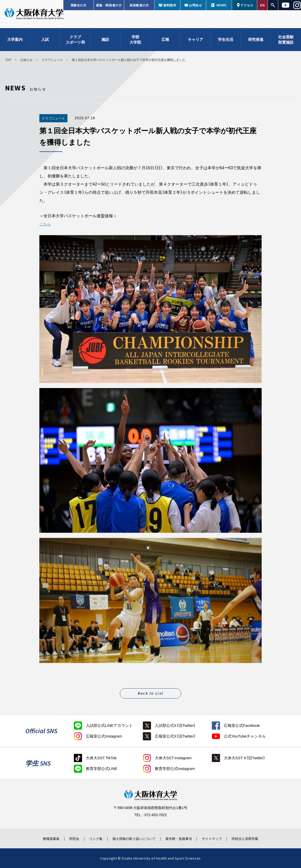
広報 (165, 41)
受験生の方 (79, 5)
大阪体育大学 (34, 16)
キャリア (195, 41)
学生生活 (226, 41)
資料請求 (170, 5)
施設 (105, 41)
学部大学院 (135, 41)
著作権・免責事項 (181, 838)
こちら (45, 224)
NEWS (221, 5)
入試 (45, 41)
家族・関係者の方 (109, 5)
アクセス (247, 5)
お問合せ (195, 5)
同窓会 (67, 838)
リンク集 (91, 838)
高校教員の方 (139, 5)
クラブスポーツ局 (75, 41)
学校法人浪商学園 (254, 838)
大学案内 (15, 41)
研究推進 (256, 41)
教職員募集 (42, 838)
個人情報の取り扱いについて (133, 838)
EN (262, 5)
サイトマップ (218, 838)
